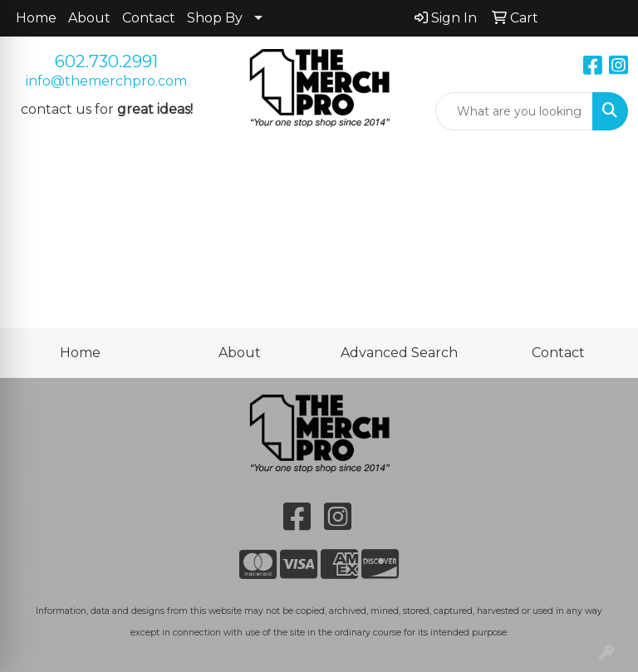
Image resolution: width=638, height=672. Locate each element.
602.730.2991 (106, 61)
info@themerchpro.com (106, 81)
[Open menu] (605, 173)
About (89, 18)
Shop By (215, 18)
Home (36, 18)
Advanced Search (399, 353)
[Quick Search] (514, 111)
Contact (149, 18)
